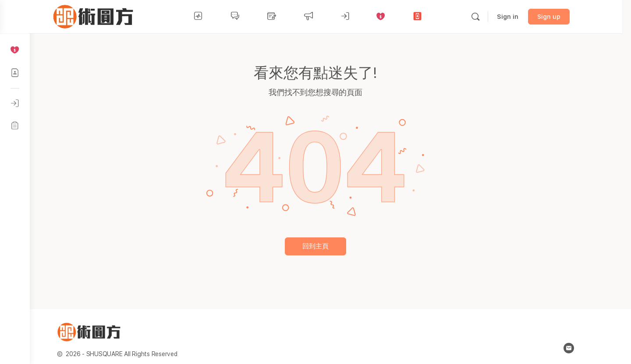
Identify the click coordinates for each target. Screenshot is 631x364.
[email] (584, 348)
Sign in (527, 17)
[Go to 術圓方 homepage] (114, 16)
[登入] (15, 103)
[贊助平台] (15, 50)
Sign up (568, 17)
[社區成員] (15, 73)
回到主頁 (330, 246)
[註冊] (15, 125)
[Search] (495, 17)
